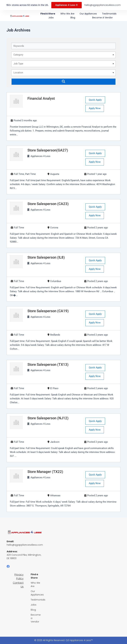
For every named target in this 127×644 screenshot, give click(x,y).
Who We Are (67, 14)
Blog (73, 18)
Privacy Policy (19, 577)
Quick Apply (95, 100)
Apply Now (95, 108)
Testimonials (109, 14)
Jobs (51, 18)
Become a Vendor (102, 18)
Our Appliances (88, 14)
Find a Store (48, 14)
